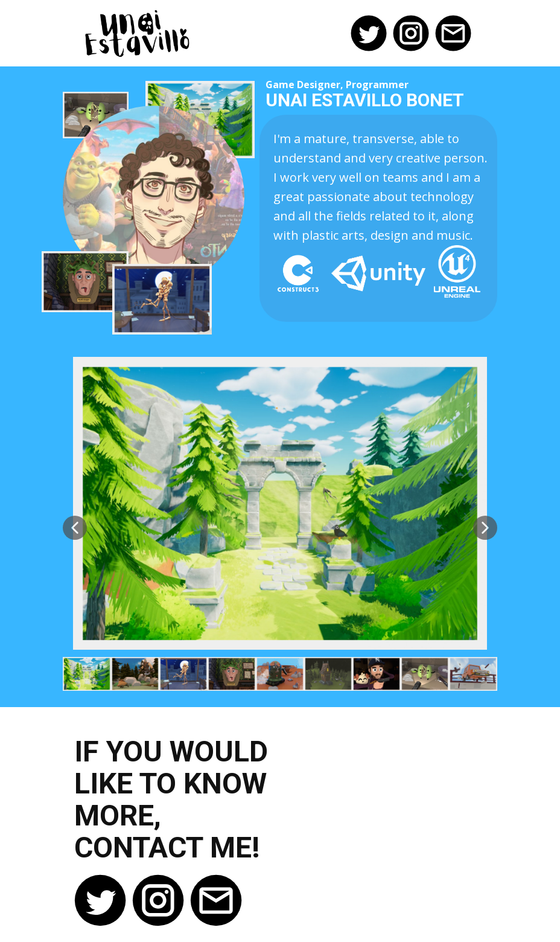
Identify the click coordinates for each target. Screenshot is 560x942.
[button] (75, 528)
